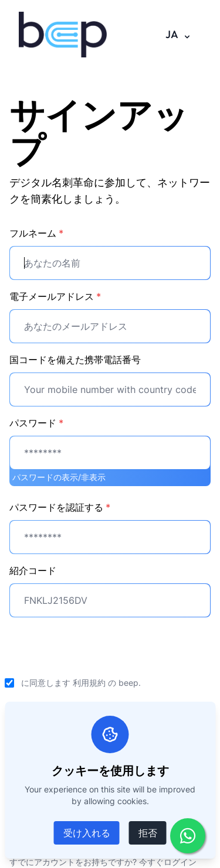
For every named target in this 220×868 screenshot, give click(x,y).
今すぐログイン (168, 862)
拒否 (148, 833)
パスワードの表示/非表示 (59, 477)
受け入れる (87, 833)
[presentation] (99, 650)
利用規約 (89, 683)
